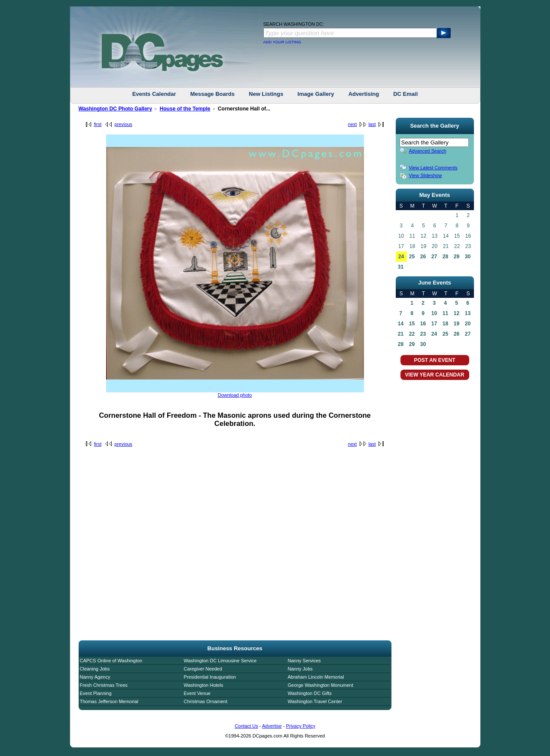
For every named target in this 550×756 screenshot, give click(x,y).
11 (445, 313)
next (353, 124)
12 (457, 313)
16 (423, 324)
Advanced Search (428, 151)
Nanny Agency (95, 677)
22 (412, 334)
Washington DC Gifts (310, 693)
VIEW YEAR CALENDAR (435, 375)
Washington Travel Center (315, 701)
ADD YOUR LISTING (282, 42)
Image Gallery (316, 94)
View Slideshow (426, 175)
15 (412, 324)
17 (434, 324)
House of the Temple (185, 109)
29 (457, 257)
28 (445, 257)
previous (123, 124)
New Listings (266, 94)
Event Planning (96, 693)
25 (412, 257)
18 (445, 324)
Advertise (272, 726)
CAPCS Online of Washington (111, 661)
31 (401, 267)
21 (401, 334)
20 (468, 324)
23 (423, 334)
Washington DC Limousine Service (220, 661)
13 (468, 313)
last (372, 124)
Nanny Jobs (300, 669)
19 (457, 324)
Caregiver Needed (203, 669)
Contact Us (246, 726)
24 (401, 257)
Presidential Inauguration (210, 677)
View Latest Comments (433, 168)
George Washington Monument (321, 685)
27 (434, 257)
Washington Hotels (204, 685)
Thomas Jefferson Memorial (109, 701)
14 (401, 324)
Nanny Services (304, 661)
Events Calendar (154, 94)
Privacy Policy (300, 726)
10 (434, 313)
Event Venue (197, 693)
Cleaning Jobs (95, 669)
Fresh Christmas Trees (104, 685)
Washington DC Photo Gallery (116, 109)
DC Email (405, 94)
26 (423, 257)
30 (468, 257)
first (98, 124)
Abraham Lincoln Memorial (316, 677)
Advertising (364, 94)
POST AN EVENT (434, 360)
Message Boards (212, 94)
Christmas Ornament (206, 701)
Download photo (235, 395)
